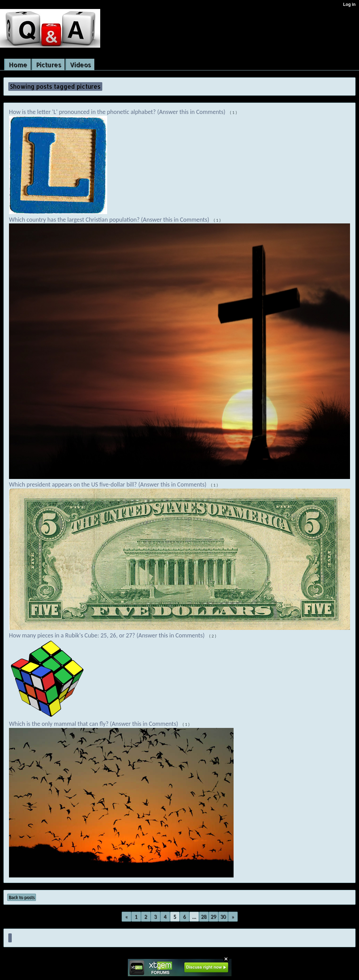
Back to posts (22, 897)
